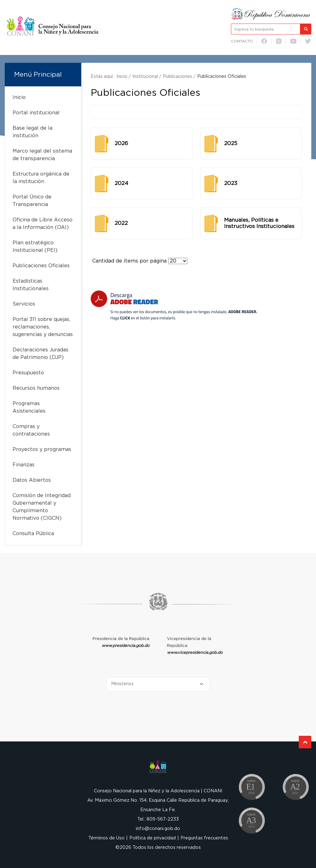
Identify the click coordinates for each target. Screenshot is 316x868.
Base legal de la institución (32, 132)
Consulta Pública (33, 534)
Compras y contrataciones (31, 430)
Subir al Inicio (305, 742)
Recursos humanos (36, 388)
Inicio (19, 97)
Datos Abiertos (32, 480)
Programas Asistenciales (29, 407)
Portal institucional (36, 113)
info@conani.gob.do (158, 829)
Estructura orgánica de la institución (41, 178)
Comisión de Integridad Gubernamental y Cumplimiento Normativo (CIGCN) (42, 507)
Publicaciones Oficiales (41, 266)
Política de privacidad (153, 838)
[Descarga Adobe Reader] (174, 305)
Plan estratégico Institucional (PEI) (35, 247)
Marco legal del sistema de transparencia (42, 155)
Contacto (242, 41)
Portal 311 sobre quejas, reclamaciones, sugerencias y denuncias (43, 327)
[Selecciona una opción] (158, 684)
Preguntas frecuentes (204, 838)
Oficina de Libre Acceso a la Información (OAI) (43, 224)
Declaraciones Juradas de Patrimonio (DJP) (40, 354)
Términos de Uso (106, 838)
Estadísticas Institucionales (31, 285)
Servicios (24, 304)
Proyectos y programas (42, 449)
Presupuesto (28, 373)
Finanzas (24, 465)
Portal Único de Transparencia (32, 201)
